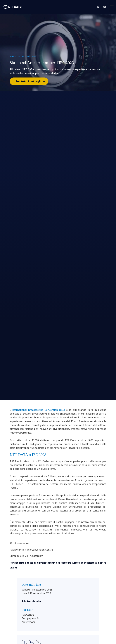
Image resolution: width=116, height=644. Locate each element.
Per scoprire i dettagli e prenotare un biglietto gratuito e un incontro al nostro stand (58, 565)
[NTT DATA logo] (12, 7)
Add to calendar (31, 601)
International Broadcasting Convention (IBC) (39, 410)
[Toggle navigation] (113, 7)
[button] (100, 7)
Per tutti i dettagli (32, 81)
